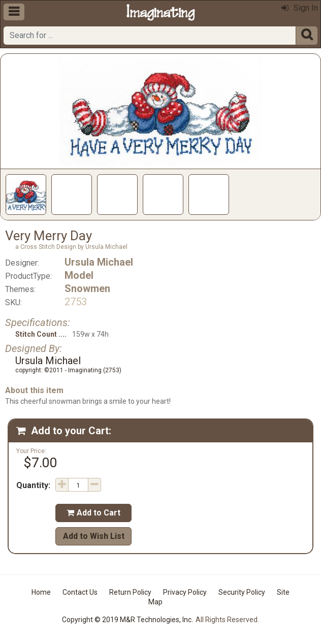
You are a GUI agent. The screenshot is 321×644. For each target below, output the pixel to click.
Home (41, 592)
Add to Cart (93, 513)
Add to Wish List (94, 536)
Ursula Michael (99, 262)
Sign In (300, 8)
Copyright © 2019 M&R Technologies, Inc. (127, 620)
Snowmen (87, 288)
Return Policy (130, 592)
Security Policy (242, 592)
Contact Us (80, 592)
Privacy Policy (185, 592)
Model (79, 275)
